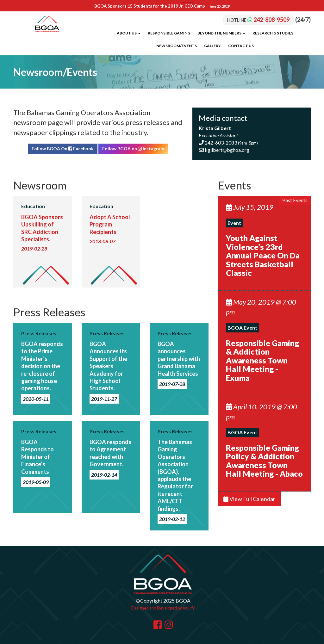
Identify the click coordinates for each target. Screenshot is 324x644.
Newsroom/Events (177, 46)
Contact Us (241, 46)
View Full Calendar (249, 499)
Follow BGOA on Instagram (133, 149)
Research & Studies (273, 33)
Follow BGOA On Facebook (63, 149)
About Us (129, 33)
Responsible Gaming (169, 33)
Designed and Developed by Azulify (163, 608)
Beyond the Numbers (221, 33)
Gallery (212, 46)
